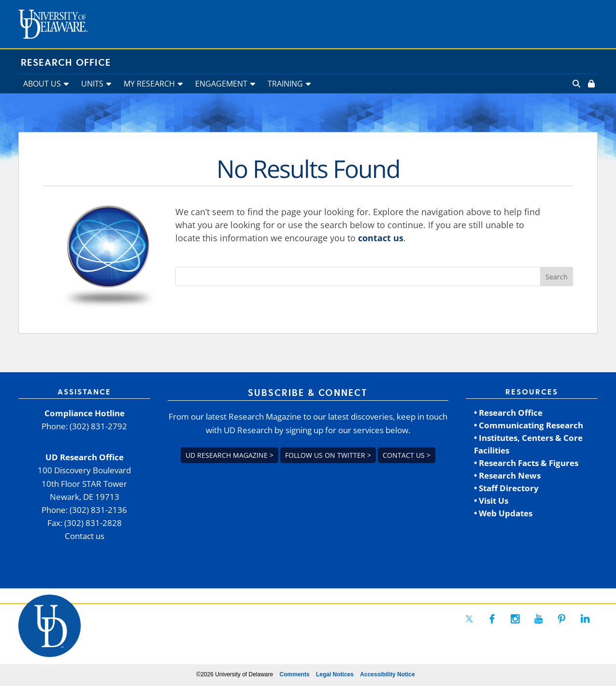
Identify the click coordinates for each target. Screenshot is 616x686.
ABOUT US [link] (42, 84)
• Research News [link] (507, 475)
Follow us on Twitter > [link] (328, 455)
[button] (557, 277)
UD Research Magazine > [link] (229, 455)
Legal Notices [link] (335, 674)
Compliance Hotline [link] (85, 413)
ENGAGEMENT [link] (221, 84)
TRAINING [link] (285, 84)
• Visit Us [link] (491, 501)
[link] (590, 84)
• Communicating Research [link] (529, 425)
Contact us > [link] (407, 455)
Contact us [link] (85, 536)
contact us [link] (381, 238)
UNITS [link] (92, 84)
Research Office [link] (66, 63)
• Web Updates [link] (503, 513)
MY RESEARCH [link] (149, 84)
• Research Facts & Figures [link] (526, 463)
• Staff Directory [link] (506, 488)
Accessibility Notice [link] (387, 674)
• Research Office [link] (508, 413)
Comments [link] (295, 674)
